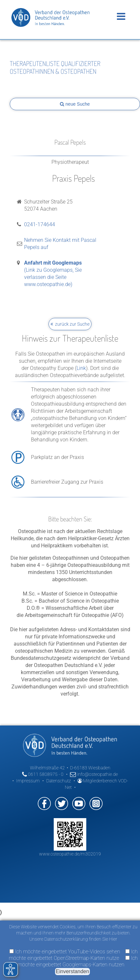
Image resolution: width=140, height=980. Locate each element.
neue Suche (75, 104)
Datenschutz (59, 781)
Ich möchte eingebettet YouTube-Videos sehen (65, 952)
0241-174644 (40, 224)
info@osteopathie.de (94, 774)
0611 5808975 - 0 (43, 774)
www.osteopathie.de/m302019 (70, 854)
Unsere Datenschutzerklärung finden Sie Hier (73, 939)
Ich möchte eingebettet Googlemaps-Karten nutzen (78, 961)
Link (81, 368)
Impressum (28, 781)
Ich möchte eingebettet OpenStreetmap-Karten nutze (73, 955)
